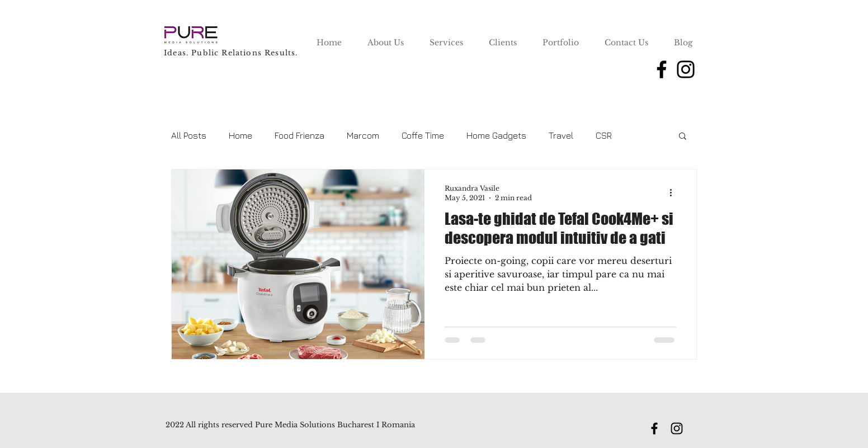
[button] (683, 137)
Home (240, 135)
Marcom (363, 135)
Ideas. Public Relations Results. (231, 53)
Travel (561, 135)
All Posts (189, 135)
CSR (604, 135)
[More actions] (674, 192)
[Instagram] (686, 69)
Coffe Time (423, 135)
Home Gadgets (496, 135)
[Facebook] (662, 69)
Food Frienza (299, 135)
